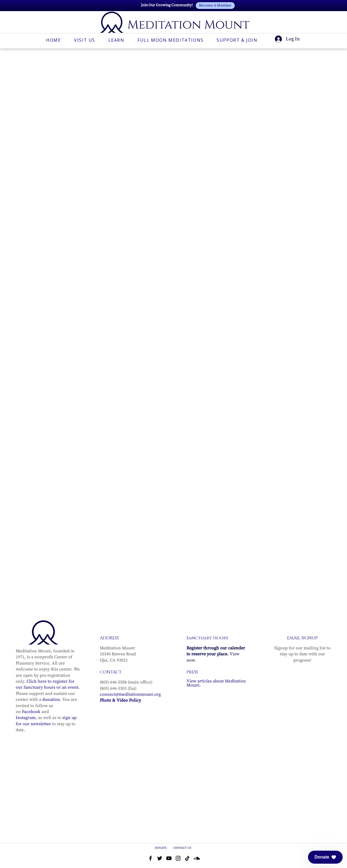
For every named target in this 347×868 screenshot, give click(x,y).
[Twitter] (160, 853)
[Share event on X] (75, 590)
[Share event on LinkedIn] (89, 590)
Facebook (31, 706)
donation (51, 694)
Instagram (26, 712)
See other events (250, 183)
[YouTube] (169, 853)
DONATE (161, 843)
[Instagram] (178, 853)
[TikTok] (187, 853)
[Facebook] (150, 853)
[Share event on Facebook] (62, 590)
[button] (325, 857)
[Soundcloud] (197, 853)
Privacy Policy (224, 866)
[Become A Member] (215, 6)
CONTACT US (182, 843)
